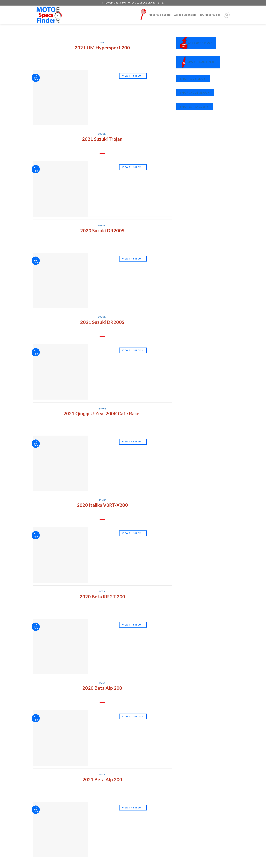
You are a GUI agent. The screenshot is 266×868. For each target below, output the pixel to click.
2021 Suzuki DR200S (102, 322)
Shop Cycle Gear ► (195, 92)
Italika (102, 500)
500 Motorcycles (210, 15)
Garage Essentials (185, 15)
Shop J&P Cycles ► (195, 107)
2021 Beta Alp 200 (102, 779)
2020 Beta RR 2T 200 (102, 596)
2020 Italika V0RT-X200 (102, 505)
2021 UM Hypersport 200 (102, 48)
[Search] (227, 15)
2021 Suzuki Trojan (102, 139)
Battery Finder (196, 43)
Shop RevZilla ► (193, 79)
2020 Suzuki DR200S (102, 230)
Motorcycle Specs (155, 15)
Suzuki (102, 134)
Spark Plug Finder (198, 62)
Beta (102, 591)
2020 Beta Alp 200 (102, 688)
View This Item (133, 76)
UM (102, 42)
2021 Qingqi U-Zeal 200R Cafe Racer (102, 413)
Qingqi (102, 408)
